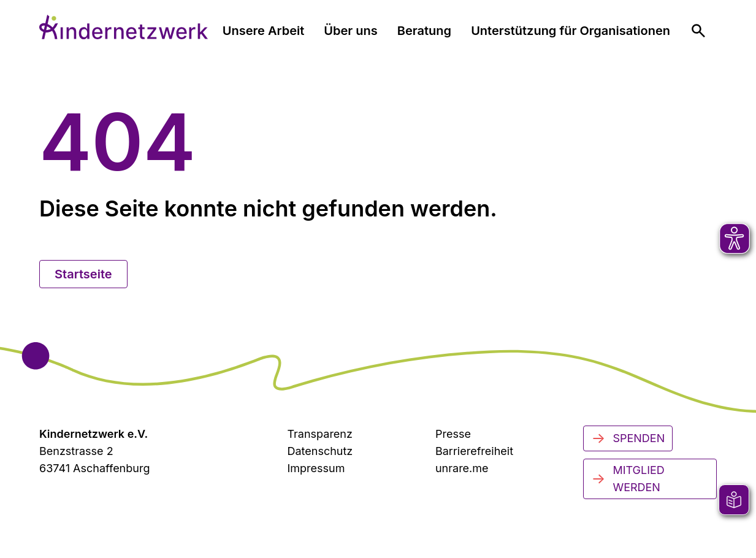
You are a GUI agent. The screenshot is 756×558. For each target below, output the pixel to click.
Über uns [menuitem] (350, 31)
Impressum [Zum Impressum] (316, 468)
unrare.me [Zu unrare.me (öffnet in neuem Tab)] (462, 468)
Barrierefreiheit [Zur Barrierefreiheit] (474, 451)
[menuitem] (698, 31)
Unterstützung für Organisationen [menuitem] (571, 31)
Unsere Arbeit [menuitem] (264, 31)
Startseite (83, 274)
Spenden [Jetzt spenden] (628, 438)
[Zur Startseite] (124, 27)
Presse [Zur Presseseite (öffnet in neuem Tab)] (453, 434)
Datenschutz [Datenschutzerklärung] (320, 451)
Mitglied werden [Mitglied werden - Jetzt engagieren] (628, 479)
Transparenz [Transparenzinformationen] (319, 434)
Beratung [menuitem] (424, 31)
